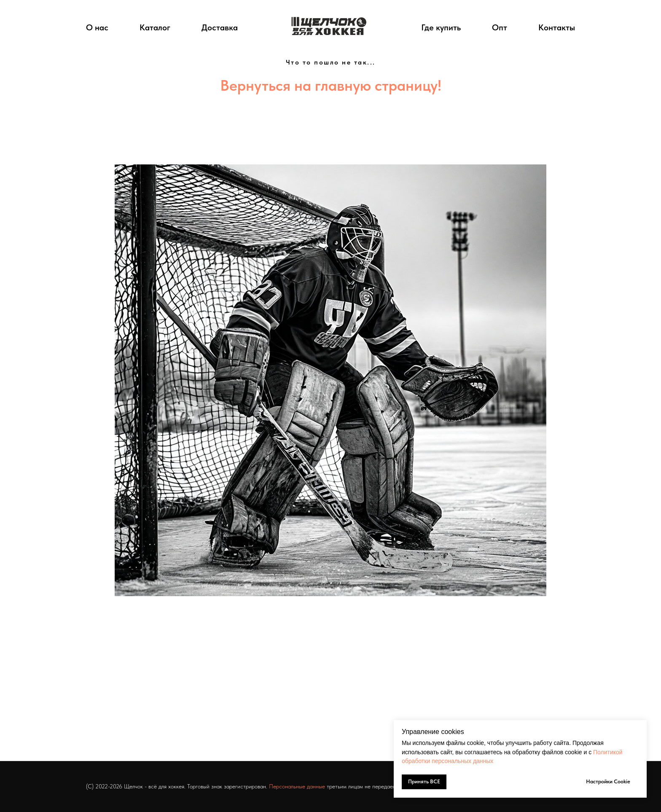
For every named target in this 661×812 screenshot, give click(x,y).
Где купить (441, 27)
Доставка (220, 27)
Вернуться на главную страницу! (331, 85)
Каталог (155, 27)
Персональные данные (297, 786)
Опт (500, 27)
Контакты (557, 27)
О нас (97, 27)
